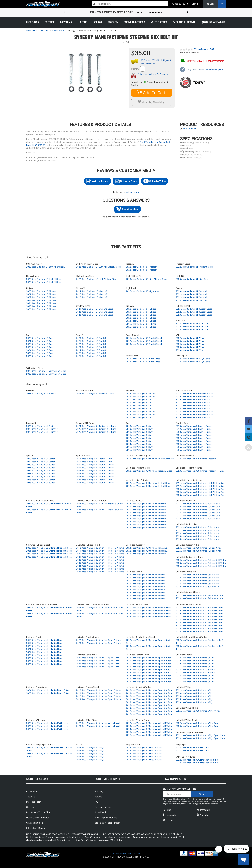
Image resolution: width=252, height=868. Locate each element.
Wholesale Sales (35, 823)
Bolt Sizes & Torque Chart (39, 812)
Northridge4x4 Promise (106, 818)
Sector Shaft (58, 31)
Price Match (100, 812)
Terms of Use (134, 854)
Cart (216, 4)
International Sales (36, 828)
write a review (133, 192)
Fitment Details (190, 129)
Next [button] (187, 12)
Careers (30, 807)
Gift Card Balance (103, 807)
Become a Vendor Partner (107, 823)
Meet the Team (34, 802)
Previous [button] (65, 12)
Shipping (99, 791)
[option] (126, 12)
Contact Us (32, 791)
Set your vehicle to (206, 61)
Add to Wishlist (152, 102)
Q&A (212, 49)
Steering (45, 31)
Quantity (135, 69)
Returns (98, 797)
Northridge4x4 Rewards (38, 818)
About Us (31, 797)
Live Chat (140, 12)
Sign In (195, 4)
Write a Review (201, 49)
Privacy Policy (119, 854)
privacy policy (197, 804)
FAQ (97, 802)
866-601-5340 (180, 4)
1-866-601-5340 (155, 12)
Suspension (32, 31)
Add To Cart (152, 93)
